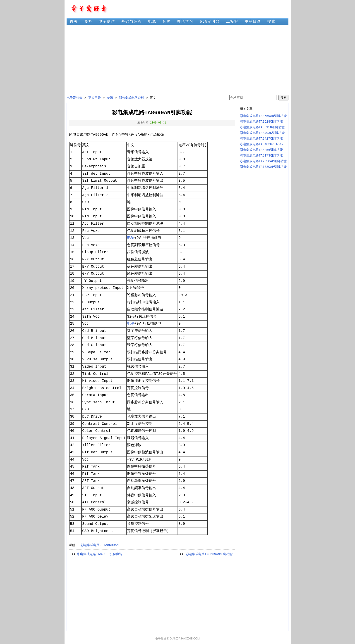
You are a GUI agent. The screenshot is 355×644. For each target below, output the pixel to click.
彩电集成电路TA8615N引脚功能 (262, 127)
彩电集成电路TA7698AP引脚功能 (263, 161)
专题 (110, 98)
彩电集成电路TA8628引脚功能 (261, 122)
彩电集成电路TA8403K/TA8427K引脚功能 (270, 144)
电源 (152, 22)
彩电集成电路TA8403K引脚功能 (262, 133)
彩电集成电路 (90, 545)
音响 (167, 22)
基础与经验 (132, 22)
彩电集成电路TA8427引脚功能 (261, 139)
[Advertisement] (177, 60)
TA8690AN (111, 545)
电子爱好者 (74, 98)
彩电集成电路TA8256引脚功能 (261, 150)
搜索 (271, 22)
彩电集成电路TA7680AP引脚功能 (263, 167)
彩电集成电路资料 (131, 98)
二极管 (232, 22)
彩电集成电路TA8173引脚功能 (261, 156)
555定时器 (210, 22)
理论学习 (185, 22)
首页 (74, 22)
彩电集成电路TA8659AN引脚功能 (209, 554)
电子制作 (107, 22)
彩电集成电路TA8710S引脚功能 (100, 554)
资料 (88, 22)
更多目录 (253, 22)
